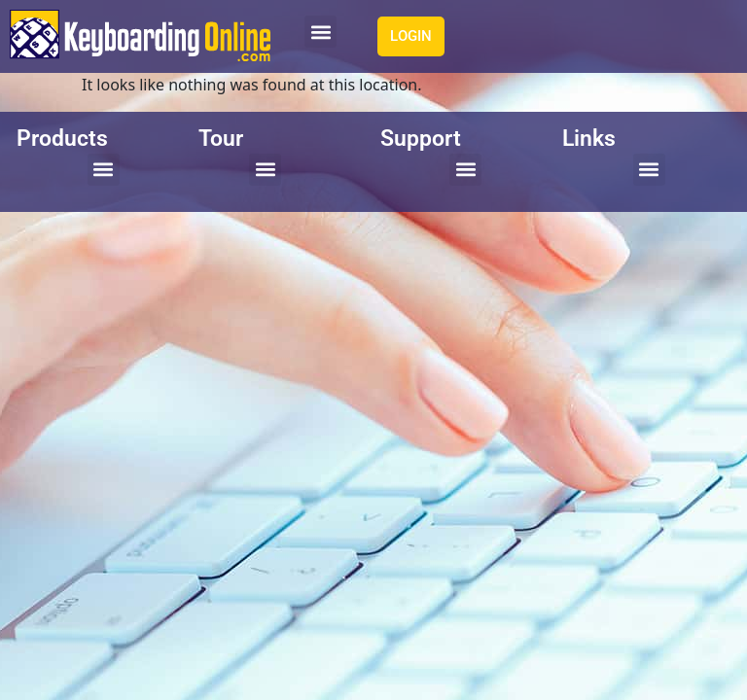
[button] (320, 32)
